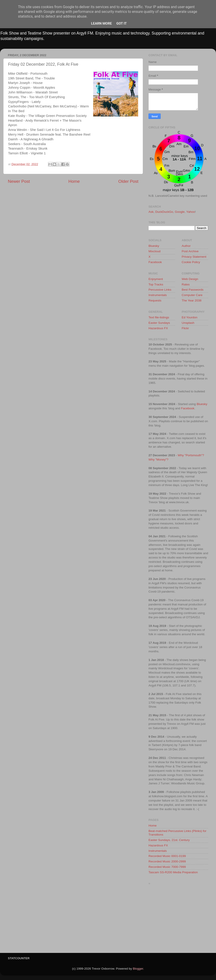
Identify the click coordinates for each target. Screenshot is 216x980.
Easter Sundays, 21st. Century (169, 840)
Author (186, 246)
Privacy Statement (194, 257)
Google (180, 212)
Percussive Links (160, 290)
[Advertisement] (178, 920)
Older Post (128, 181)
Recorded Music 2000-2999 (167, 861)
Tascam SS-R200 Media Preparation (173, 872)
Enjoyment (156, 279)
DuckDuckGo (164, 212)
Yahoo (191, 212)
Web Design (190, 279)
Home (74, 181)
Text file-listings (159, 317)
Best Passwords (193, 290)
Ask (151, 212)
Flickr (185, 328)
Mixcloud (154, 251)
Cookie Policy (191, 262)
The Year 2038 (192, 300)
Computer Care (192, 295)
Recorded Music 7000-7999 (167, 867)
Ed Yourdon (190, 317)
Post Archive (190, 251)
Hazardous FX (158, 328)
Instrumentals (158, 295)
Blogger (138, 969)
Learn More (101, 23)
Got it (121, 23)
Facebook (155, 262)
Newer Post (19, 181)
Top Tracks (156, 284)
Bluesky (154, 246)
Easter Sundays (159, 323)
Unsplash (188, 323)
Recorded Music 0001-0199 (167, 856)
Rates (186, 284)
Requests (155, 300)
